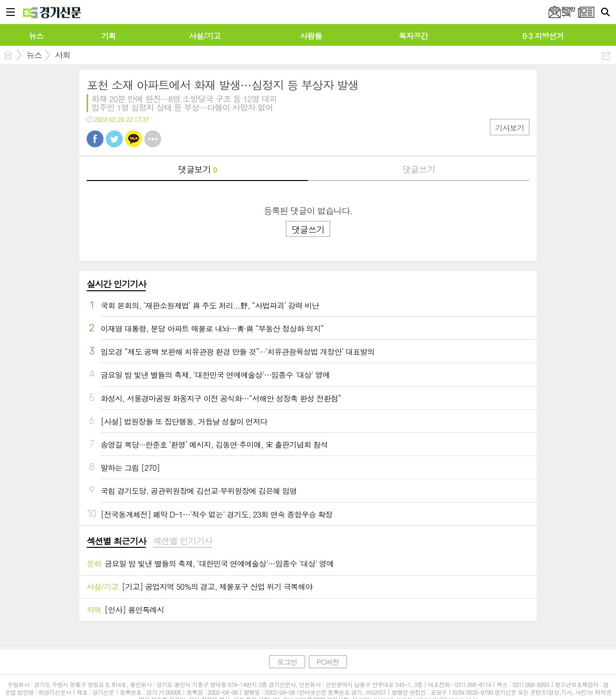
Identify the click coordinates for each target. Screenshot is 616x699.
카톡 (134, 139)
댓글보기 (197, 169)
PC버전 (328, 662)
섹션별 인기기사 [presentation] (182, 541)
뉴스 (34, 55)
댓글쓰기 (419, 169)
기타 (153, 139)
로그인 (287, 662)
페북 (95, 139)
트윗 (114, 139)
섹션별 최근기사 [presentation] (116, 541)
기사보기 (510, 128)
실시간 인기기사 (116, 284)
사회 (63, 55)
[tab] (116, 542)
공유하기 (606, 56)
